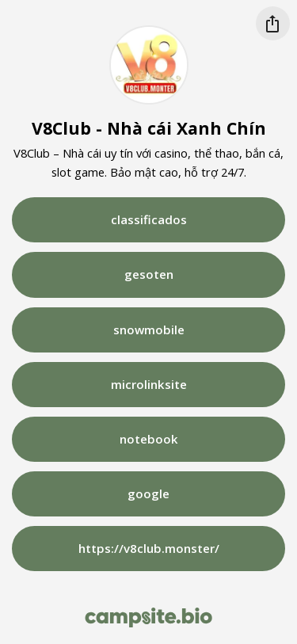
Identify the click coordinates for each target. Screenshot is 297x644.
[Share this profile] (273, 23)
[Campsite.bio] (148, 617)
